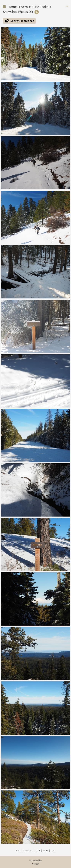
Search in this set (22, 21)
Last (53, 850)
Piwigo (36, 864)
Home (12, 7)
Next (46, 850)
